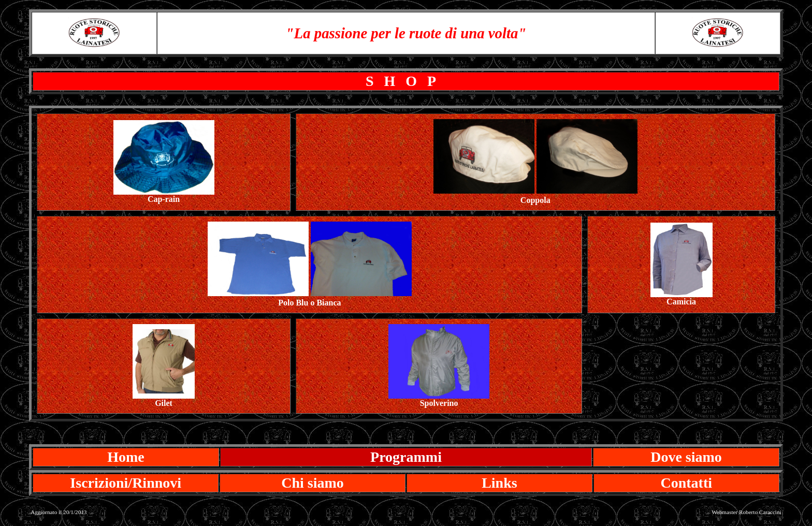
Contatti (686, 483)
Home (126, 457)
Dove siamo (686, 457)
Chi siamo (313, 483)
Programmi (406, 457)
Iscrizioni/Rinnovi (126, 483)
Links (499, 483)
